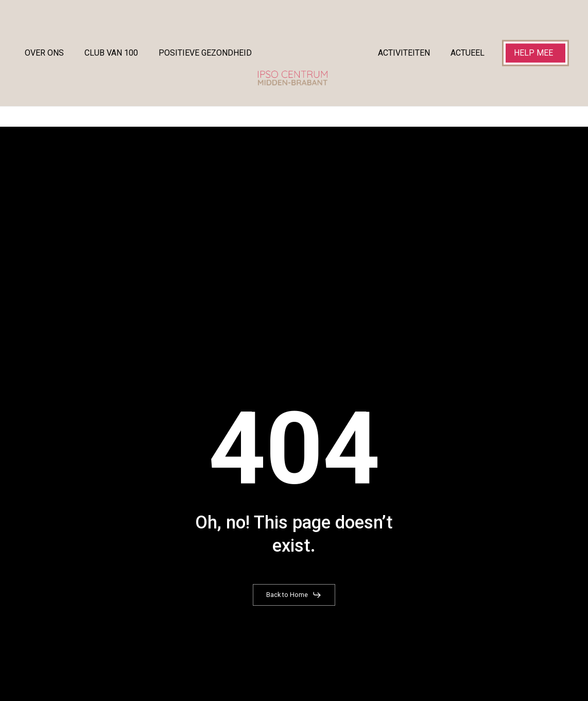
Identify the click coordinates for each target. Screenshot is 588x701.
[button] (294, 595)
